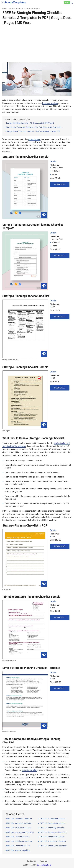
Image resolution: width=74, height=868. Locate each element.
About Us (43, 861)
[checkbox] (3, 2)
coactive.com (7, 589)
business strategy (50, 103)
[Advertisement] (37, 44)
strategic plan (34, 139)
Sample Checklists (31, 8)
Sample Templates (44, 865)
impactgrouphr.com (9, 732)
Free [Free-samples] (67, 2)
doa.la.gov (6, 431)
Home (4, 8)
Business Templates (16, 8)
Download (60, 184)
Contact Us (31, 861)
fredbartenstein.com (9, 661)
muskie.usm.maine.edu (10, 360)
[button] (72, 2)
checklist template (29, 770)
